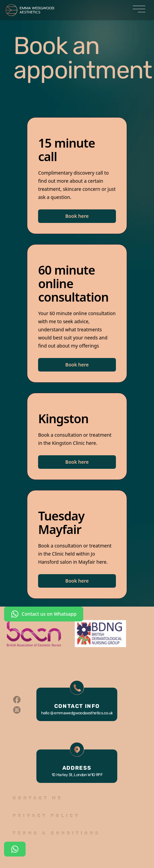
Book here (77, 216)
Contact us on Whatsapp (44, 614)
